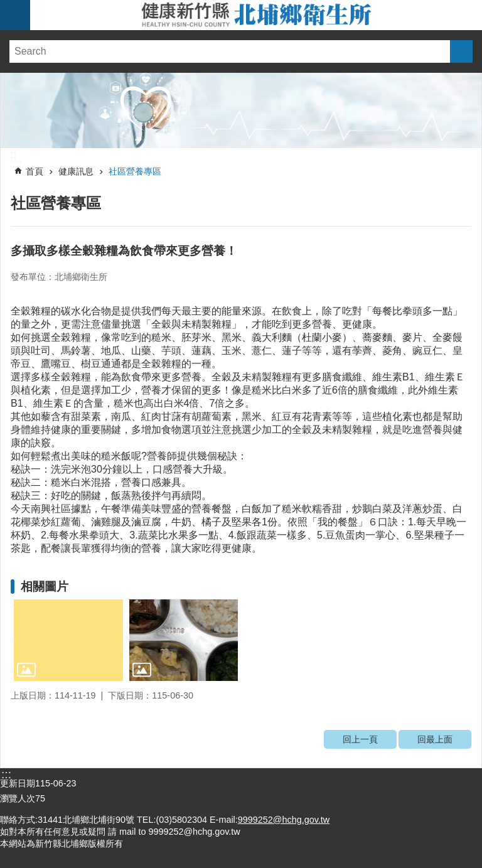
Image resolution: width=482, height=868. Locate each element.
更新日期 (18, 783)
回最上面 (435, 739)
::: (12, 154)
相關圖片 (45, 587)
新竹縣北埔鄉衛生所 (256, 15)
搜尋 (461, 51)
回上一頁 (360, 739)
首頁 (35, 171)
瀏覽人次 (18, 798)
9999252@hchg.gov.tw (284, 820)
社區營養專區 (135, 171)
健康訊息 (76, 171)
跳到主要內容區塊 (7, 7)
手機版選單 (15, 15)
